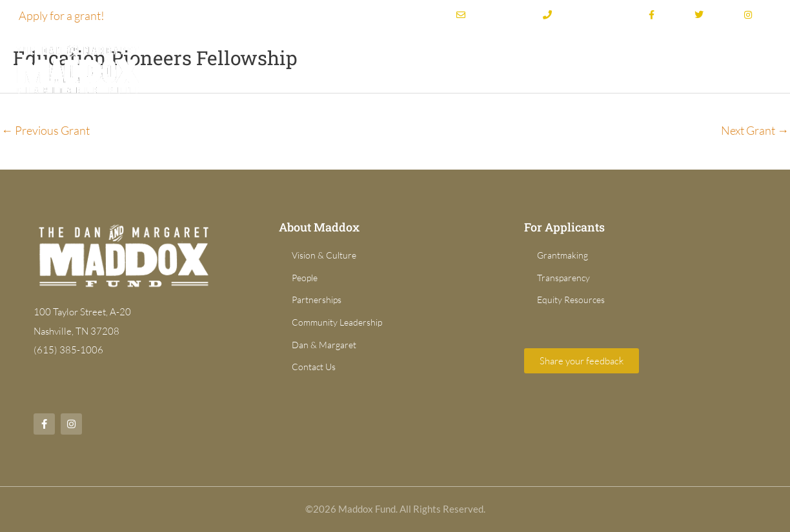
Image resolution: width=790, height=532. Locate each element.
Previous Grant (46, 130)
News (753, 67)
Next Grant (755, 130)
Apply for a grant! (62, 15)
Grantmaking (471, 67)
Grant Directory (576, 67)
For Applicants (670, 67)
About (389, 67)
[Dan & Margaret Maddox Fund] (77, 68)
